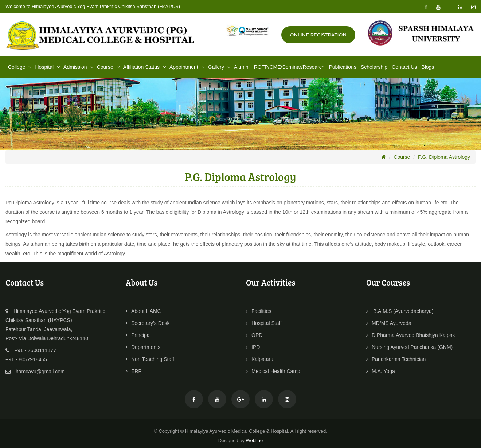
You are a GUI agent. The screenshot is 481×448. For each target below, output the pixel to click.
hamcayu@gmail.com (40, 372)
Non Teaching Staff (150, 359)
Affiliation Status (145, 67)
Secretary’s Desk (148, 323)
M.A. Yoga (381, 371)
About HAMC (143, 311)
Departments (143, 347)
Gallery (220, 67)
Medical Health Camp (273, 371)
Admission (79, 67)
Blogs (428, 67)
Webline (255, 441)
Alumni (242, 67)
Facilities (259, 311)
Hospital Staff (264, 323)
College (20, 67)
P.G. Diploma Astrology (444, 157)
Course (109, 67)
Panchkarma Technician (396, 359)
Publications (343, 67)
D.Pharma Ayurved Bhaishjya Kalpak (411, 335)
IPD (253, 347)
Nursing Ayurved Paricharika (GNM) (409, 347)
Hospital (48, 67)
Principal (138, 335)
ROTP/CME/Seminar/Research (289, 67)
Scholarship (374, 67)
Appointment (188, 67)
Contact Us (404, 67)
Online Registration (318, 35)
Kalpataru (260, 359)
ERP (134, 371)
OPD (254, 335)
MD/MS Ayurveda (389, 323)
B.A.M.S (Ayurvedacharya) (400, 311)
